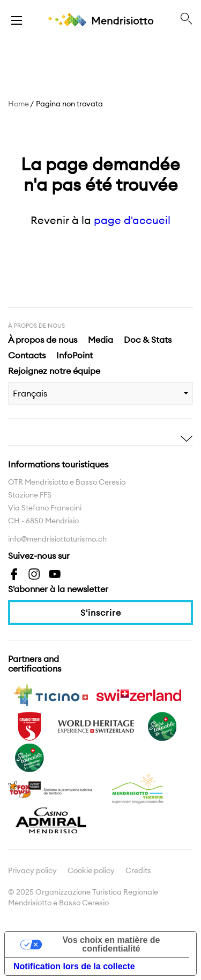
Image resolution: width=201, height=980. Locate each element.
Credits (138, 870)
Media (100, 340)
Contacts (27, 355)
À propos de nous (43, 340)
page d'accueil (132, 220)
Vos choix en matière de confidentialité (111, 944)
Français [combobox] (30, 393)
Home (18, 104)
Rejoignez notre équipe (54, 371)
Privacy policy (32, 870)
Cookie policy (91, 870)
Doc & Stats (148, 340)
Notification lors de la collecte (74, 966)
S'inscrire (101, 612)
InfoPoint (75, 355)
